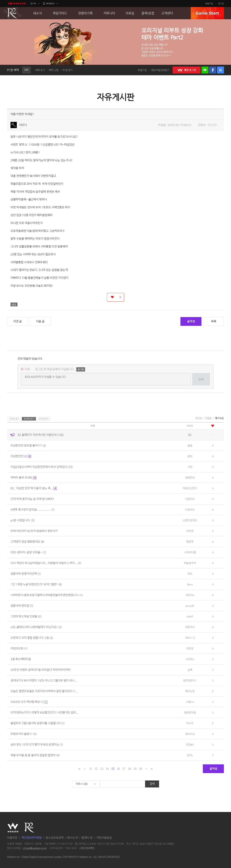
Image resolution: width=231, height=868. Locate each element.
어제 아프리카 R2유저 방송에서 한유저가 (34, 531)
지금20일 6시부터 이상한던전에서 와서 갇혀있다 (42, 467)
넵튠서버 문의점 (22, 606)
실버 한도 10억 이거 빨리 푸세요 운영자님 (37, 744)
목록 (213, 321)
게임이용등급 (104, 838)
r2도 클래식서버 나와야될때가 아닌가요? (36, 627)
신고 (14, 304)
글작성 (191, 321)
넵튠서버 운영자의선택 (26, 574)
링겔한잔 (190, 478)
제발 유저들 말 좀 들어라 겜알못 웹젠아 (35, 755)
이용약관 (12, 838)
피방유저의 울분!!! (24, 734)
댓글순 (209, 418)
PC (35, 4)
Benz (190, 584)
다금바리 (190, 499)
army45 (190, 606)
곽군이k (190, 595)
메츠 (190, 574)
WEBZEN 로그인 (187, 70)
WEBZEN (13, 828)
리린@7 (190, 744)
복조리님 (190, 734)
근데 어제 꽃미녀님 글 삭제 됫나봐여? (32, 499)
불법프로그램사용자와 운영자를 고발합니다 (38, 723)
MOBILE (50, 4)
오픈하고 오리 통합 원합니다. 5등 (32, 638)
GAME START (207, 13)
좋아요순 (220, 418)
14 (107, 769)
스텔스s (190, 702)
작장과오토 (19, 648)
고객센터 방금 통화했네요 (27, 542)
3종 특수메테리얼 (21, 659)
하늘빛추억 (190, 563)
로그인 (221, 4)
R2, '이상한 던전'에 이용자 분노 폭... (34, 488)
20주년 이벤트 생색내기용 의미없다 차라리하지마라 (41, 670)
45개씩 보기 (44, 419)
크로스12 (190, 638)
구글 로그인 (220, 70)
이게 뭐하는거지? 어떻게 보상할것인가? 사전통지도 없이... (44, 712)
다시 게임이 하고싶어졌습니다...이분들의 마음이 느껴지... (46, 563)
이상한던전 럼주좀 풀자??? (28, 445)
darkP (190, 616)
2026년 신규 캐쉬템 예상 (29, 702)
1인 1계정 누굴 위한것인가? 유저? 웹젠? (36, 584)
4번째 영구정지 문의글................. (33, 510)
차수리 (190, 723)
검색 (152, 784)
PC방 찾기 (68, 70)
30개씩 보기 (29, 419)
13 (102, 769)
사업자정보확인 (87, 848)
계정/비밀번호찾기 (160, 70)
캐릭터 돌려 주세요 (23, 478)
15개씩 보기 (14, 419)
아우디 (23, 125)
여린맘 (190, 648)
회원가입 (209, 4)
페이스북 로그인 (213, 70)
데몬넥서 (190, 627)
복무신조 (190, 691)
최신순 (199, 418)
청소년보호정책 (55, 838)
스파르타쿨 (190, 552)
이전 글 (17, 321)
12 (96, 769)
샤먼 (190, 467)
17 (124, 769)
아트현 (190, 531)
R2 (12, 13)
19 (135, 769)
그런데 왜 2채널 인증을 (26, 616)
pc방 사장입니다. (22, 520)
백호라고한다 (190, 488)
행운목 (190, 542)
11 (91, 769)
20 (140, 769)
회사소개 (72, 838)
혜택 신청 (54, 70)
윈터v (190, 755)
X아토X (190, 659)
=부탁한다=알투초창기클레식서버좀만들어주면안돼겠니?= (47, 595)
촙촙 (190, 445)
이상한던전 (21, 456)
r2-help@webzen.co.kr (35, 848)
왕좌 (190, 456)
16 (118, 769)
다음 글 (40, 321)
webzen (17, 4)
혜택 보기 (40, 70)
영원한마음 (190, 712)
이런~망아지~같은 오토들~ (28, 552)
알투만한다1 (190, 680)
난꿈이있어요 (190, 520)
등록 (201, 379)
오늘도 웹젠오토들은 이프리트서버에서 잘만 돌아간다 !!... (44, 691)
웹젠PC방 (87, 838)
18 (129, 769)
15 (113, 769)
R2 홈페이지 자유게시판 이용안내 (41, 435)
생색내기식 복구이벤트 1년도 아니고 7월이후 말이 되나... (44, 680)
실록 (190, 670)
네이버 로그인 (205, 70)
